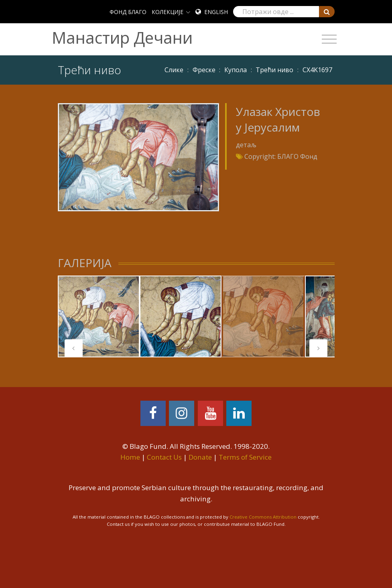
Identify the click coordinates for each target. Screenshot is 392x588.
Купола (236, 70)
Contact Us (164, 457)
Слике (174, 70)
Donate (200, 457)
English (216, 12)
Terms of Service (245, 457)
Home (130, 457)
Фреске (204, 70)
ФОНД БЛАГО (128, 12)
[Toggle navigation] (329, 39)
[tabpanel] (99, 316)
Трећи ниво (274, 70)
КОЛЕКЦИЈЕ (168, 12)
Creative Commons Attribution (263, 517)
